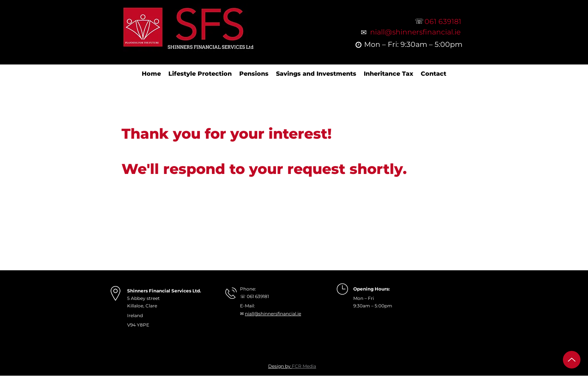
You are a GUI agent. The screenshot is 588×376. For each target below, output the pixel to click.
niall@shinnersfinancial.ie (273, 314)
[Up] (572, 360)
